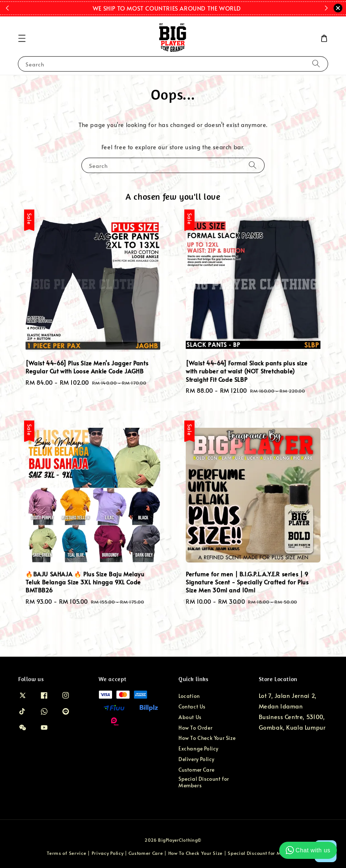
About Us (190, 717)
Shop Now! (252, 8)
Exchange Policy (199, 748)
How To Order (195, 728)
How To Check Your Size (207, 738)
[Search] (316, 64)
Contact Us (192, 706)
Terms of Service (66, 853)
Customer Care (197, 770)
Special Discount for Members (204, 782)
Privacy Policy (108, 853)
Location (189, 696)
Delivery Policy (197, 759)
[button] (22, 38)
